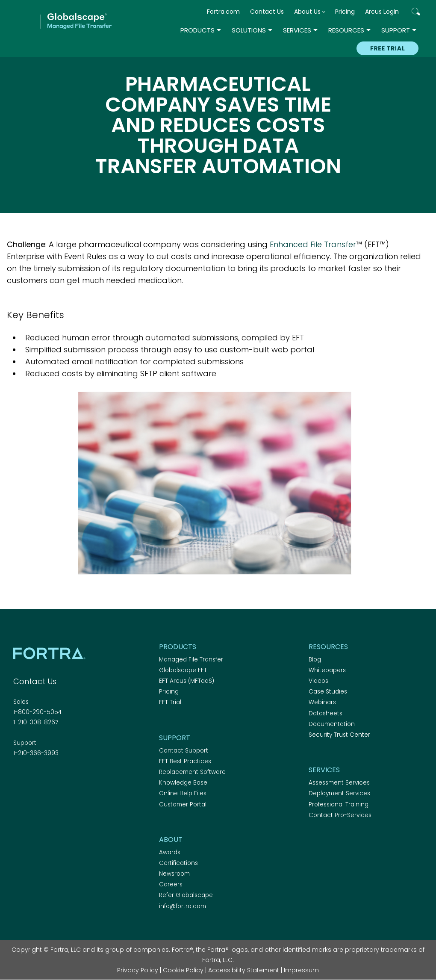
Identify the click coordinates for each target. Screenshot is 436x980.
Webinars (322, 702)
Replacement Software (192, 772)
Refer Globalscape (186, 895)
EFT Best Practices (185, 761)
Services (297, 30)
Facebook (18, 776)
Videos (318, 681)
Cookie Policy (183, 970)
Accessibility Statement (244, 970)
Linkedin (48, 776)
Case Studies (328, 692)
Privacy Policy (138, 970)
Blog (315, 660)
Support (396, 30)
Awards (170, 852)
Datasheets (326, 713)
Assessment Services (339, 783)
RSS (63, 776)
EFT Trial (170, 702)
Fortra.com (223, 12)
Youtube (78, 776)
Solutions (249, 30)
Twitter (33, 776)
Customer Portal (183, 804)
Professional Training (339, 804)
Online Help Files (183, 793)
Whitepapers (327, 670)
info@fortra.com (183, 906)
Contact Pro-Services (340, 815)
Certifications (178, 863)
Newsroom (174, 874)
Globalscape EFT (183, 670)
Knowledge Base (183, 783)
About (171, 840)
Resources (346, 30)
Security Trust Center (339, 735)
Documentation (332, 724)
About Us (307, 12)
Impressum (301, 970)
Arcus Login (382, 12)
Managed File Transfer (191, 660)
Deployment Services (339, 793)
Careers (171, 884)
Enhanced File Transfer (313, 244)
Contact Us (267, 12)
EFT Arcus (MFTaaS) (187, 681)
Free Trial (387, 48)
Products (197, 30)
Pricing (345, 12)
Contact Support (184, 751)
